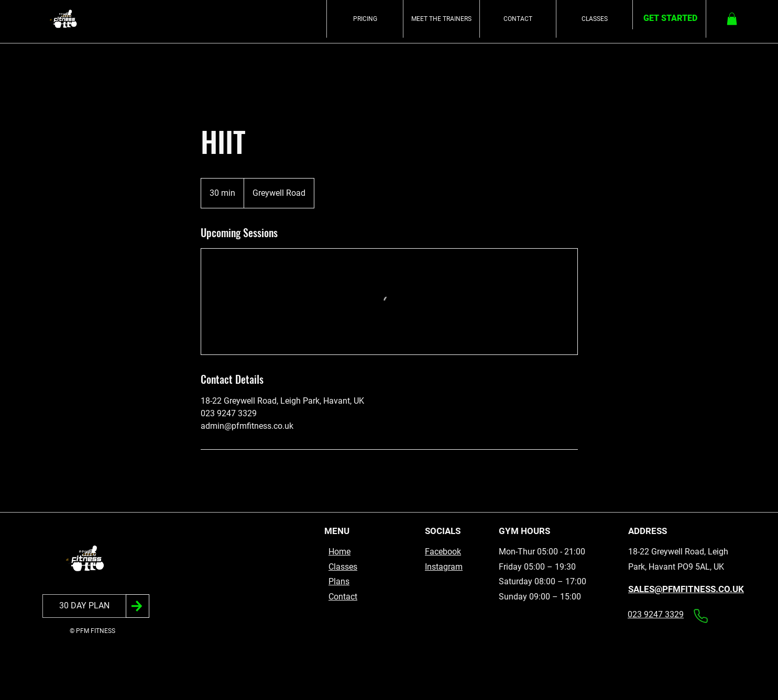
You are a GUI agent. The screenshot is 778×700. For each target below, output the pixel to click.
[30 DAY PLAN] (84, 606)
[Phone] (700, 616)
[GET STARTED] (670, 19)
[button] (732, 19)
